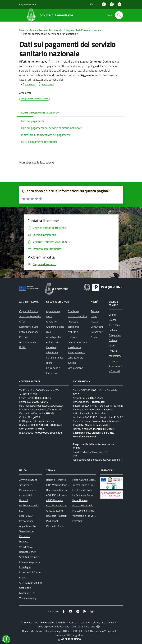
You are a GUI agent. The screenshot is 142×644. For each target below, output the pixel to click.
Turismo (72, 363)
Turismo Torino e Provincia (86, 485)
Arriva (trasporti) (55, 511)
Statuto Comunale (29, 557)
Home (23, 30)
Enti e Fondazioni (28, 332)
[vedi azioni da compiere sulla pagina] (45, 84)
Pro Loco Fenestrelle (83, 511)
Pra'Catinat (52, 521)
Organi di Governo (29, 311)
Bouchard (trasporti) (57, 516)
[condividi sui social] (27, 84)
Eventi (112, 315)
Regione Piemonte (56, 480)
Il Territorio (114, 325)
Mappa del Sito (27, 593)
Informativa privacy (30, 562)
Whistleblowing (28, 598)
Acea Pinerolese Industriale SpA (63, 505)
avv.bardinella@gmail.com (94, 452)
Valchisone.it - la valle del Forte (89, 516)
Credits (23, 577)
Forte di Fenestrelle (83, 505)
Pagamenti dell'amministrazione (84, 30)
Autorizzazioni (54, 342)
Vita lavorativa (76, 368)
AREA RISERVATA (69, 639)
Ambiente (51, 322)
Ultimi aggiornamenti (30, 583)
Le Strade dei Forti (82, 490)
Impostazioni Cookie (30, 572)
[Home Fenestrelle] (51, 15)
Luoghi (112, 320)
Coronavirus (97, 332)
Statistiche (25, 588)
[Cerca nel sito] (119, 15)
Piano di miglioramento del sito (29, 505)
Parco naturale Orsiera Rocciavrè (90, 480)
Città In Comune (86, 626)
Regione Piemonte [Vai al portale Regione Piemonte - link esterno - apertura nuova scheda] (28, 4)
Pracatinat (78, 521)
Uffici (22, 322)
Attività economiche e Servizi (115, 356)
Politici (23, 347)
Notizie (95, 322)
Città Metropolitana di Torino (61, 485)
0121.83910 (30, 394)
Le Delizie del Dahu (82, 495)
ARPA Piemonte (55, 500)
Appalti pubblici (54, 337)
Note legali (25, 567)
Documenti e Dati (29, 327)
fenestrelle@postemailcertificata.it (45, 406)
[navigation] (6, 15)
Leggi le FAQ (26, 516)
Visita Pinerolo (80, 500)
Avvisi (94, 337)
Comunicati (97, 327)
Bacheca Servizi (28, 552)
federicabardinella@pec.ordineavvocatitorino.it (98, 460)
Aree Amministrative (30, 316)
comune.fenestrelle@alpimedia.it (44, 409)
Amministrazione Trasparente (46, 30)
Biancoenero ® (98, 631)
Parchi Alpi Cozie (55, 526)
